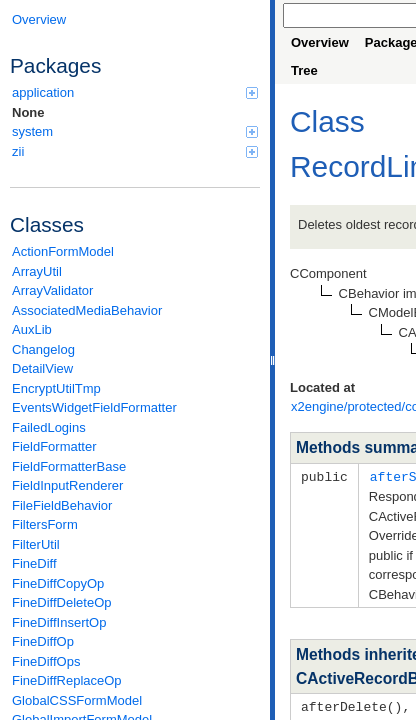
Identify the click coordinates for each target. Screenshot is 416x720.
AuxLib (32, 329)
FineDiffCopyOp (58, 583)
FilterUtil (36, 544)
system (135, 131)
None (28, 112)
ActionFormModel (63, 251)
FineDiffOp (43, 641)
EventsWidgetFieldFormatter (94, 407)
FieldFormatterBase (69, 466)
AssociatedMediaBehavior (87, 310)
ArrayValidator (52, 290)
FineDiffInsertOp (59, 622)
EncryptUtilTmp (56, 388)
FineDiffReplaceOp (67, 680)
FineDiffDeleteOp (61, 602)
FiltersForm (45, 524)
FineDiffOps (46, 661)
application (135, 92)
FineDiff (34, 563)
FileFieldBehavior (62, 505)
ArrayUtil (37, 271)
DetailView (42, 368)
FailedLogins (49, 427)
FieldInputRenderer (67, 485)
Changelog (43, 349)
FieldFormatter (54, 446)
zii (135, 151)
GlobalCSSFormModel (77, 700)
